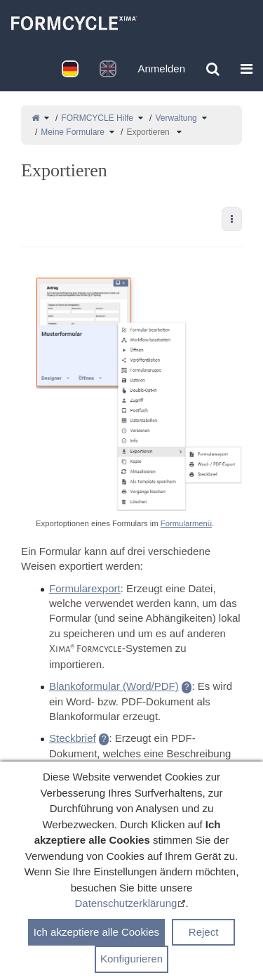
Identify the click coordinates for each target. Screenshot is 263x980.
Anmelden (161, 68)
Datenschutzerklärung (126, 907)
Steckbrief (73, 738)
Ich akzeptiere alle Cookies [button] (96, 935)
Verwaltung (176, 118)
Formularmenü (186, 523)
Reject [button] (204, 935)
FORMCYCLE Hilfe (97, 118)
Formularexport (85, 588)
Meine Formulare (73, 132)
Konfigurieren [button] (131, 962)
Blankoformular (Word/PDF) (114, 686)
